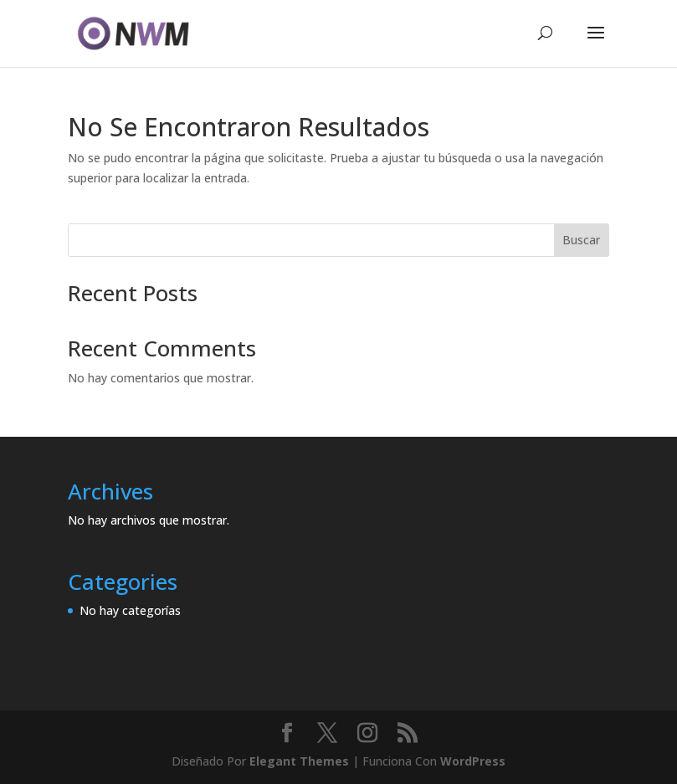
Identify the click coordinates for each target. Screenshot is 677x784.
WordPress (473, 761)
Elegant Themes (299, 761)
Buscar (581, 240)
